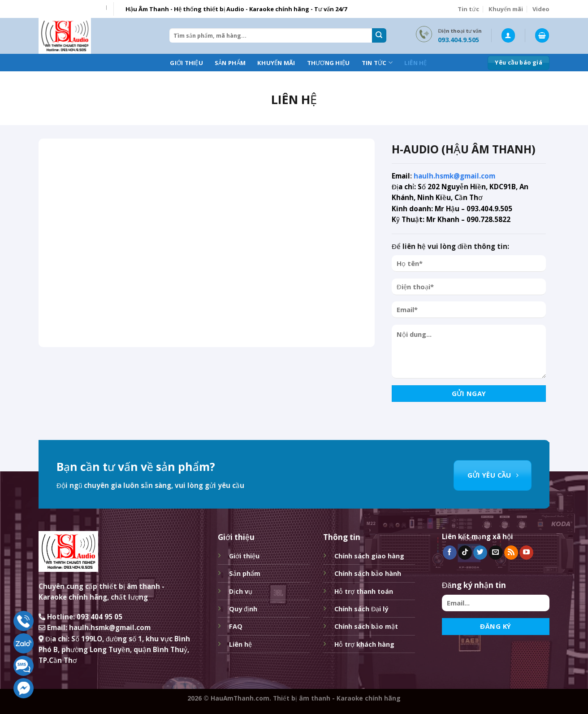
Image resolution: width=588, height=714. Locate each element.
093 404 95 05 (99, 617)
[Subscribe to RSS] (511, 553)
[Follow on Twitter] (480, 553)
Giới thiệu (186, 63)
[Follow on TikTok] (465, 553)
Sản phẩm (230, 63)
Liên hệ (416, 63)
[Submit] (379, 35)
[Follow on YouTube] (526, 553)
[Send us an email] (495, 553)
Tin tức (468, 9)
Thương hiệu (329, 63)
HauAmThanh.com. (241, 698)
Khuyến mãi (506, 9)
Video (541, 9)
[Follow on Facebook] (450, 553)
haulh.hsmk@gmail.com (454, 176)
